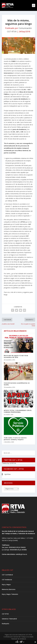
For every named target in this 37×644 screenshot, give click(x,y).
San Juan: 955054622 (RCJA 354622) (14, 547)
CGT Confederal (7, 575)
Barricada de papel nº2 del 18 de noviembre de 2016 (16, 356)
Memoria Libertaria (9, 589)
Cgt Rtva (7, 474)
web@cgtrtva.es (21, 554)
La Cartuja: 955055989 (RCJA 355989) (14, 550)
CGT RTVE (5, 614)
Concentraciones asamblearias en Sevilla (17, 384)
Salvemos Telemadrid (9, 619)
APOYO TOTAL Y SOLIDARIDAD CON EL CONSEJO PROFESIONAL (18, 411)
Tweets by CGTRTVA (9, 463)
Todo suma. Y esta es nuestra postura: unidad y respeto (15, 439)
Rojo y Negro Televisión (10, 594)
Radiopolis (5, 624)
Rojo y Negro (6, 585)
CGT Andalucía (7, 580)
